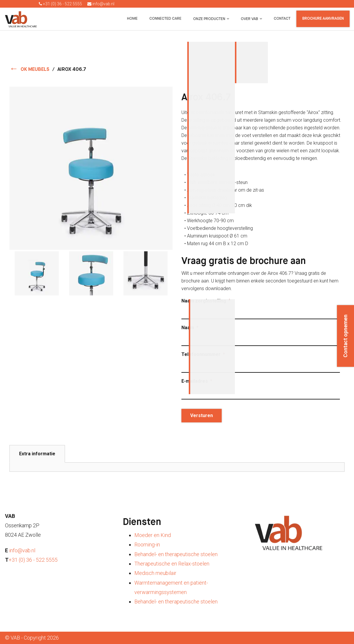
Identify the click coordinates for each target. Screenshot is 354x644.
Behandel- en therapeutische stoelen (176, 554)
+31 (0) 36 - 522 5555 (60, 4)
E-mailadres (197, 381)
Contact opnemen (345, 336)
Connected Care (165, 19)
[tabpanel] (177, 467)
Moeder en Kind (153, 535)
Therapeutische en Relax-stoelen (172, 564)
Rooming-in (147, 545)
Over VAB (249, 19)
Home (132, 19)
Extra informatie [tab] (37, 454)
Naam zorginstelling (206, 301)
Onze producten (209, 19)
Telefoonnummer (203, 354)
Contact (282, 19)
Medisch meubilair (155, 573)
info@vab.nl (101, 4)
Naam (190, 328)
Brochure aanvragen (323, 19)
